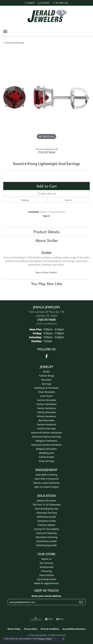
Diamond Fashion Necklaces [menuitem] (47, 433)
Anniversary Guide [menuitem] (46, 541)
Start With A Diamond (46, 479)
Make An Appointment (47, 583)
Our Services (46, 563)
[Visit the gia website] (49, 619)
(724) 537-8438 (46, 152)
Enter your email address (46, 596)
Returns (68, 200)
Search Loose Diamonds (46, 483)
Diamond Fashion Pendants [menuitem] (47, 445)
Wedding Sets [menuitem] (46, 453)
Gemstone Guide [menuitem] (47, 521)
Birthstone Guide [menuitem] (46, 517)
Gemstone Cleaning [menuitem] (46, 537)
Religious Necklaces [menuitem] (46, 441)
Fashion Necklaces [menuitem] (47, 404)
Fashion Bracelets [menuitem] (46, 400)
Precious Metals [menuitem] (46, 525)
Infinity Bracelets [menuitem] (46, 412)
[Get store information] (46, 324)
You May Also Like (46, 284)
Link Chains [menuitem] (46, 396)
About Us (47, 559)
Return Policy (14, 629)
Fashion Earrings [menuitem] (46, 428)
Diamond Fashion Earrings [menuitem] (46, 437)
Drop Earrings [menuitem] (47, 461)
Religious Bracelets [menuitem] (46, 449)
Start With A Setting (47, 475)
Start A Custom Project (47, 487)
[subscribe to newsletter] (81, 602)
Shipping (25, 200)
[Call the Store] (47, 320)
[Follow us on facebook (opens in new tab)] (46, 356)
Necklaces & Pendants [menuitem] (46, 388)
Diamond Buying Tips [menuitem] (46, 509)
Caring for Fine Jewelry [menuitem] (46, 529)
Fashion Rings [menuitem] (47, 376)
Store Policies (47, 575)
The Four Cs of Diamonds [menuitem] (46, 505)
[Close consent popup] (63, 639)
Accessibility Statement (74, 629)
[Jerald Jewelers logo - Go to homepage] (47, 16)
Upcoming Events (46, 579)
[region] (46, 97)
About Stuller (47, 240)
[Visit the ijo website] (60, 619)
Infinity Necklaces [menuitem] (46, 416)
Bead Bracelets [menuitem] (46, 420)
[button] (30, 3)
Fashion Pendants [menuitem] (46, 424)
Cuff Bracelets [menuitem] (47, 457)
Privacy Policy (30, 629)
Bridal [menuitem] (47, 372)
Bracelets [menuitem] (46, 380)
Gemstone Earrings (15, 43)
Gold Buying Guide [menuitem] (46, 545)
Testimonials (46, 567)
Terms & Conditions (50, 629)
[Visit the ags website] (36, 619)
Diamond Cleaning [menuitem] (46, 533)
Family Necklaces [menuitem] (46, 408)
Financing (46, 571)
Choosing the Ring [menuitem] (46, 513)
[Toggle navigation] (5, 31)
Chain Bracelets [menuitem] (46, 392)
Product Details (47, 232)
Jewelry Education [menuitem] (46, 501)
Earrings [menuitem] (46, 384)
